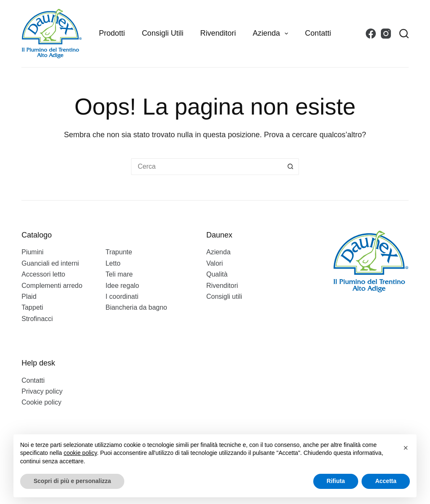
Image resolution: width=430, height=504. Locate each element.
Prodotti (112, 33)
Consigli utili (163, 33)
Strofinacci (37, 319)
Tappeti (32, 307)
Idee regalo (122, 286)
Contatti (318, 33)
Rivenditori (218, 33)
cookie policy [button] (80, 453)
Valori (215, 263)
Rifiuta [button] (336, 481)
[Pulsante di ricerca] (291, 167)
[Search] (404, 34)
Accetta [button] (386, 481)
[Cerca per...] (207, 167)
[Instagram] (386, 34)
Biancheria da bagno (136, 307)
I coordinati (122, 296)
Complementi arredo (52, 286)
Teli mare (119, 274)
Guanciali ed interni (50, 263)
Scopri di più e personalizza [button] (72, 481)
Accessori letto (43, 274)
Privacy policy (42, 391)
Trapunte (119, 252)
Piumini (32, 252)
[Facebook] (371, 34)
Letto (113, 263)
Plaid (29, 296)
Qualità (217, 274)
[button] (406, 448)
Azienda (272, 34)
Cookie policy (41, 402)
